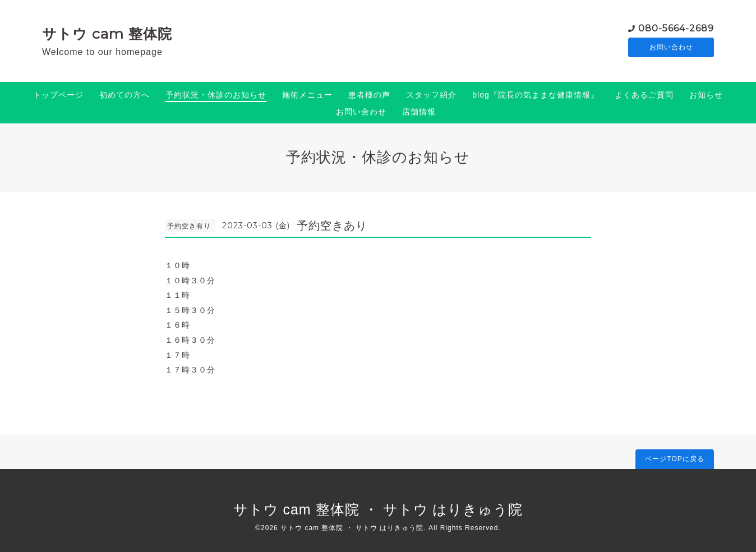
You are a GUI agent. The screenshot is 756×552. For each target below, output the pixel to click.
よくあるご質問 (644, 95)
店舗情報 (419, 112)
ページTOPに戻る (674, 459)
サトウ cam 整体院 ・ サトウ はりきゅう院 (378, 509)
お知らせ (706, 95)
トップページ (58, 95)
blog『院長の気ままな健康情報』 (535, 95)
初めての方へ (125, 95)
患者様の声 (369, 95)
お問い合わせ (671, 48)
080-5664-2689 (676, 28)
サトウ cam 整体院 (107, 34)
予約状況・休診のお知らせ (216, 95)
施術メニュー (307, 95)
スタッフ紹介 (431, 95)
